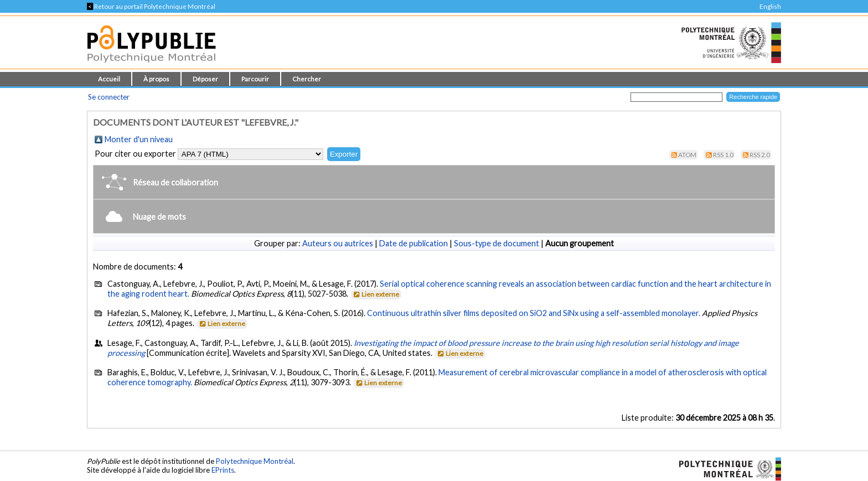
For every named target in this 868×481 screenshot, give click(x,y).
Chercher (307, 79)
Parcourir (255, 79)
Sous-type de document (497, 243)
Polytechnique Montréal (255, 461)
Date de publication (414, 243)
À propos (156, 79)
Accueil (109, 79)
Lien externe (376, 294)
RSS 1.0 (723, 155)
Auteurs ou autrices (338, 243)
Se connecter (109, 97)
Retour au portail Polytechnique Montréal (151, 6)
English (770, 6)
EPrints (223, 470)
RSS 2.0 (760, 155)
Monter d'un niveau (139, 139)
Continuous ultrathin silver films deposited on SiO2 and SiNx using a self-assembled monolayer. (534, 313)
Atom (687, 155)
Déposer (205, 79)
